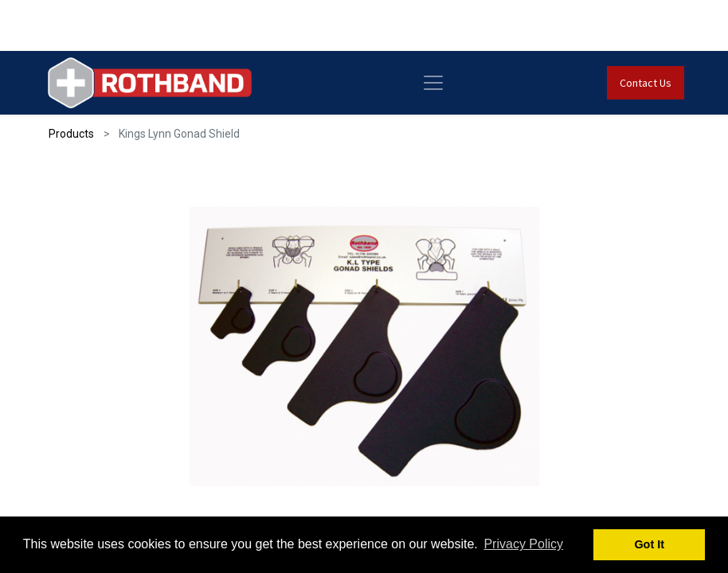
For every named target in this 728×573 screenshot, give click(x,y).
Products (71, 134)
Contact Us (646, 83)
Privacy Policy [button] (523, 544)
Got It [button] (649, 544)
